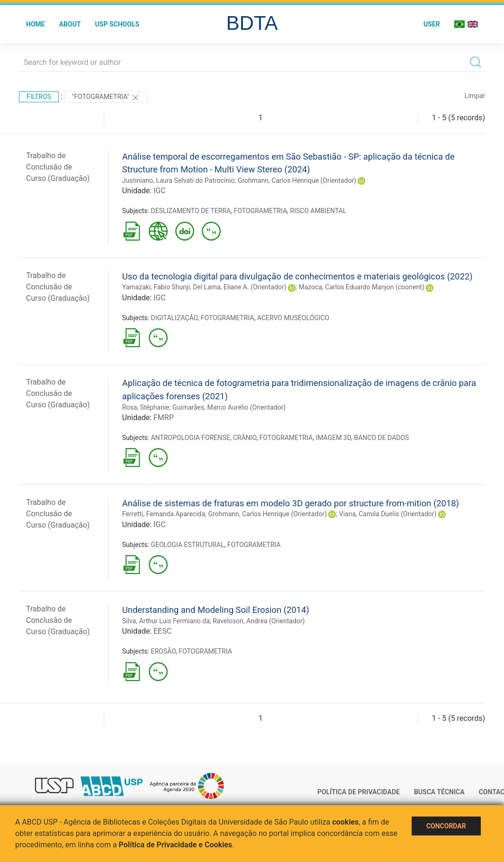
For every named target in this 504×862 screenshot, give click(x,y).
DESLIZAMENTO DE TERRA (191, 211)
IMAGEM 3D (333, 438)
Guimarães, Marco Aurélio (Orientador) (229, 407)
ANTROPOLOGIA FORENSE (190, 438)
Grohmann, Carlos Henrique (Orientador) (297, 180)
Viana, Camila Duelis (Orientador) (388, 514)
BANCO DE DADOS (381, 438)
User (432, 24)
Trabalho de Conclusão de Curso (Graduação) (58, 167)
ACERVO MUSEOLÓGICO (293, 318)
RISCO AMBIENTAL (318, 211)
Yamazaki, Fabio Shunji (156, 287)
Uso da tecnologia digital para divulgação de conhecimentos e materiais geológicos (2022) (297, 276)
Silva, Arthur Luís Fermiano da (166, 621)
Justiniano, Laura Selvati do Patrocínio (178, 180)
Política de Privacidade (359, 792)
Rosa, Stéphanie (146, 407)
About (70, 24)
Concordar (446, 826)
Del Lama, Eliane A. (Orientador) (240, 287)
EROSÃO (163, 651)
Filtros (39, 97)
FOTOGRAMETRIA (260, 211)
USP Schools (117, 24)
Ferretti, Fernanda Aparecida (164, 514)
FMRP (164, 418)
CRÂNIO (245, 438)
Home (36, 24)
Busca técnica (439, 792)
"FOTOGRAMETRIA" (106, 98)
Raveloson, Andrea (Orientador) (259, 621)
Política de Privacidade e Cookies (176, 845)
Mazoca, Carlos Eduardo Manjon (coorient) (361, 287)
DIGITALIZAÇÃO (174, 318)
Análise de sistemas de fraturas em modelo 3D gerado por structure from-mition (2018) (291, 503)
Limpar (475, 96)
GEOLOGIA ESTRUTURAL (187, 545)
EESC (162, 631)
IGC (160, 191)
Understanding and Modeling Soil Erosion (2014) (216, 610)
